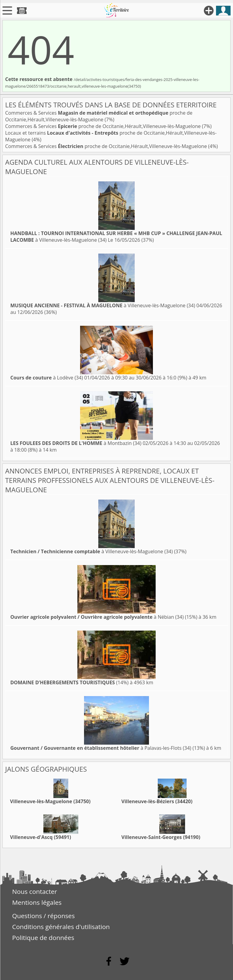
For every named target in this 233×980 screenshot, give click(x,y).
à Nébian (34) (97, 617)
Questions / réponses (43, 916)
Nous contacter (35, 891)
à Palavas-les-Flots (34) (101, 748)
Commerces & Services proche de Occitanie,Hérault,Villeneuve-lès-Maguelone (99, 116)
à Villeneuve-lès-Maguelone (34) (103, 305)
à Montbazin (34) (76, 443)
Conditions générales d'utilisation (61, 927)
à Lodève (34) (47, 378)
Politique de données (43, 938)
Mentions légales (37, 902)
